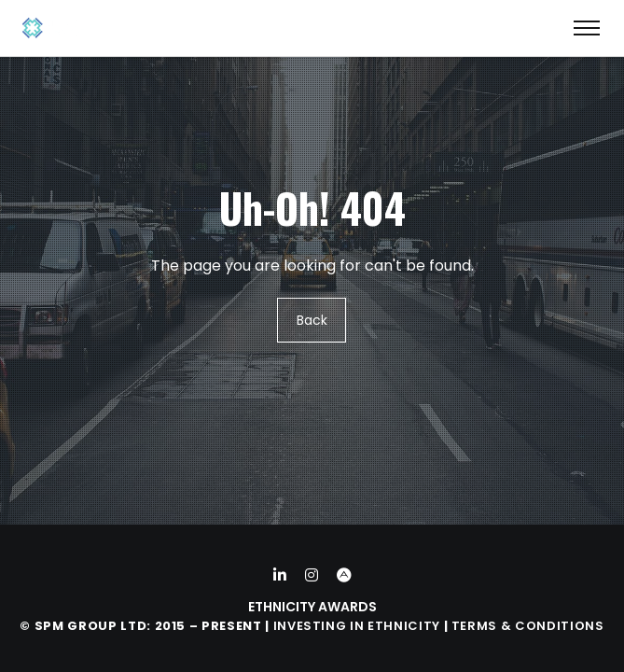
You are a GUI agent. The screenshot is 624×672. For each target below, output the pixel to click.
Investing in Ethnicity (357, 626)
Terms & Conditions (528, 626)
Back (312, 320)
